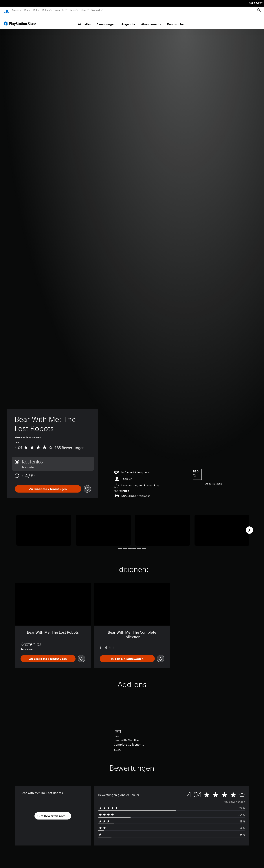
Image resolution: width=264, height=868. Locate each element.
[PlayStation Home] (7, 10)
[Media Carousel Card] (44, 527)
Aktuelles (84, 21)
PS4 (35, 10)
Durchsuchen (176, 21)
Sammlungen (106, 21)
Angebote (128, 21)
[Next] (249, 527)
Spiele (16, 10)
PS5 (26, 10)
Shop (84, 10)
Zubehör (59, 10)
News (73, 10)
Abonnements (151, 21)
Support (96, 10)
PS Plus (46, 10)
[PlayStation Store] (21, 20)
